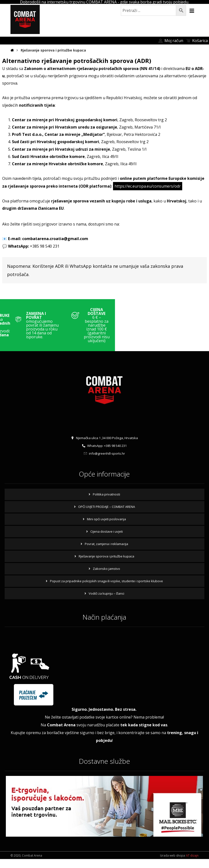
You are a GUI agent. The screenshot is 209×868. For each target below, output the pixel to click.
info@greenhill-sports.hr (104, 462)
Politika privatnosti (106, 503)
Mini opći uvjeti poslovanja (106, 528)
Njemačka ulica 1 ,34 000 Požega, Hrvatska (104, 447)
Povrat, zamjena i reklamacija (106, 553)
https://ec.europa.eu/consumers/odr (148, 192)
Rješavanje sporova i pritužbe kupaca (106, 565)
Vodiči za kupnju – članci (106, 602)
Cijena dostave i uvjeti (107, 540)
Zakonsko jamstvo (106, 577)
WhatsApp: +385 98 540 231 (104, 454)
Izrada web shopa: (173, 864)
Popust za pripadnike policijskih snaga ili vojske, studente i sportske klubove (106, 590)
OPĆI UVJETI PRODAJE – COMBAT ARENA (107, 515)
